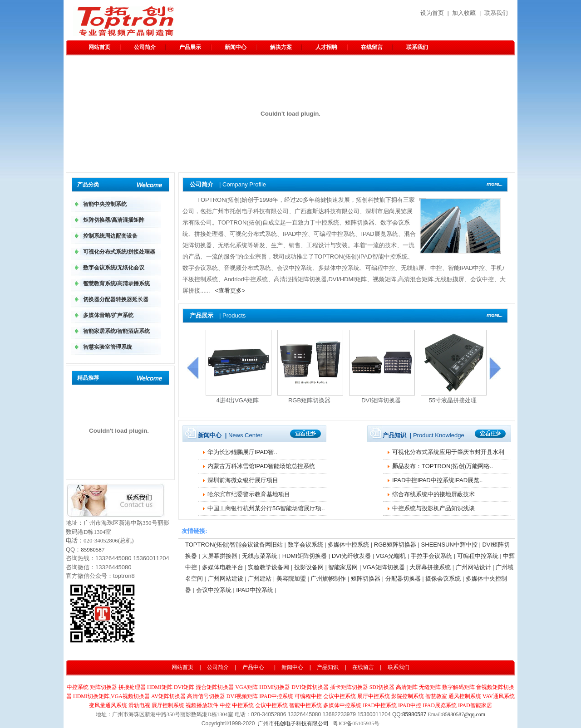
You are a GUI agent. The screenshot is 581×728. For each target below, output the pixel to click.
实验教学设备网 (268, 567)
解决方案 (281, 47)
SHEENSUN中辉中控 (449, 545)
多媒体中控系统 (348, 545)
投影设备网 (309, 567)
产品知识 (328, 667)
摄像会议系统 (443, 579)
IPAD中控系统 (254, 590)
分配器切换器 (403, 579)
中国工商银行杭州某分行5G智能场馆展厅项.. (266, 508)
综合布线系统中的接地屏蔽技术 (433, 494)
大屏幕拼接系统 (430, 567)
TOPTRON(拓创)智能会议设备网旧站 (234, 545)
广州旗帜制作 (328, 579)
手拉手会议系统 (431, 556)
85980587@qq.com (464, 714)
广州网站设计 (473, 567)
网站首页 (99, 47)
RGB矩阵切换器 (309, 400)
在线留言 (372, 47)
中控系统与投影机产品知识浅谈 (433, 508)
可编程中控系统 (478, 556)
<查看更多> (230, 291)
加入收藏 (464, 13)
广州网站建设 (226, 579)
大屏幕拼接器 (220, 556)
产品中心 (253, 667)
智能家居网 (343, 567)
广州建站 (260, 579)
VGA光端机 (391, 556)
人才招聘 (326, 47)
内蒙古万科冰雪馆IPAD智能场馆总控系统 (261, 466)
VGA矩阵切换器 (384, 567)
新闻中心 (236, 47)
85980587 (93, 550)
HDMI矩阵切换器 (305, 556)
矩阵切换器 (366, 579)
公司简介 (145, 47)
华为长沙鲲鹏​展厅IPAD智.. (242, 452)
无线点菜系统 (260, 556)
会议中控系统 (214, 590)
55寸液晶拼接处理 (453, 400)
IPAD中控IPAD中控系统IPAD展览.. (437, 480)
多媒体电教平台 (223, 567)
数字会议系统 (305, 545)
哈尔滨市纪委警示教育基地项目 (249, 494)
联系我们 (496, 13)
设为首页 (432, 13)
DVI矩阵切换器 (381, 400)
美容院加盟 (291, 579)
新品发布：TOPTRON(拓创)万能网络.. (443, 466)
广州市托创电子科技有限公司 (293, 723)
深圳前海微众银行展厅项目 (243, 480)
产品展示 (190, 47)
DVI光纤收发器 (352, 556)
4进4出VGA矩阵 (238, 400)
